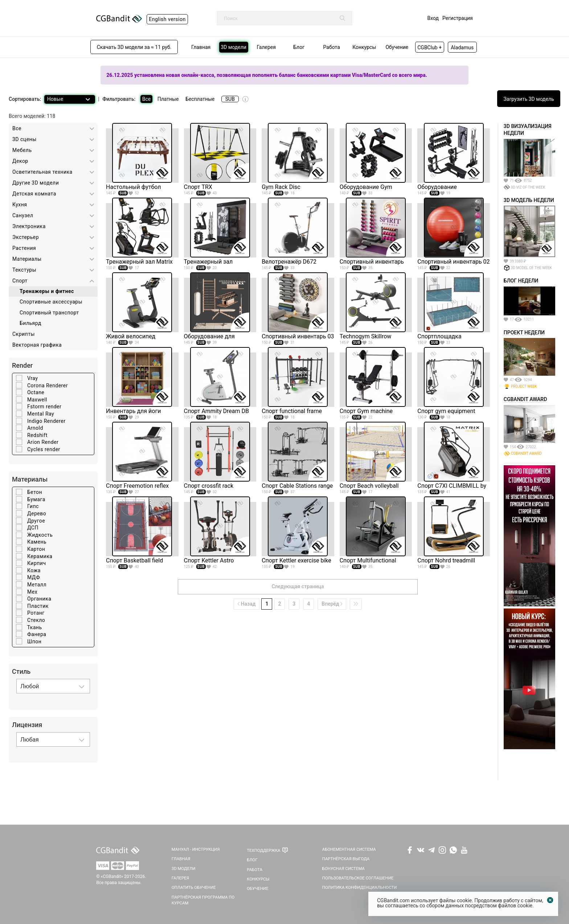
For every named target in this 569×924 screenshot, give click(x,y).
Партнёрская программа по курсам (203, 900)
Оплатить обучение (194, 887)
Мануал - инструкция (196, 849)
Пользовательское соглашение (358, 878)
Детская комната (34, 194)
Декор (20, 161)
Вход (433, 18)
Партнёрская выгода (346, 859)
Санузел (23, 215)
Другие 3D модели (36, 183)
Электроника (29, 226)
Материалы (27, 259)
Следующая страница (298, 586)
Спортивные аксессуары (51, 302)
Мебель (22, 150)
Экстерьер (26, 237)
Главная (181, 859)
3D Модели (184, 869)
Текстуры (24, 270)
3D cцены (24, 139)
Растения (24, 248)
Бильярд (30, 323)
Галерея (180, 878)
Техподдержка (263, 850)
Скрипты (24, 334)
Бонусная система (343, 869)
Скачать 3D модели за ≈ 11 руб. (134, 47)
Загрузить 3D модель (529, 99)
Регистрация (458, 18)
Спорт (20, 281)
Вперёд (332, 604)
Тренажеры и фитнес (47, 291)
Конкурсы (258, 879)
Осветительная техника (42, 172)
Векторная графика (37, 345)
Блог (252, 860)
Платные (168, 99)
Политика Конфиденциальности (360, 887)
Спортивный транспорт (49, 313)
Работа (255, 870)
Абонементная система (349, 849)
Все (146, 99)
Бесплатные (200, 99)
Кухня (20, 205)
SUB (230, 99)
